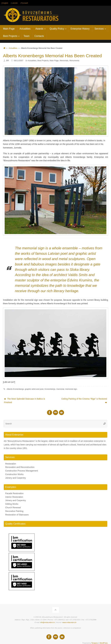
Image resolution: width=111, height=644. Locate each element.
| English (5, 3)
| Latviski (14, 3)
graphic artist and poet (34, 389)
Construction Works (14, 474)
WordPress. (104, 643)
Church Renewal (13, 508)
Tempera (95, 643)
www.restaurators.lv (69, 622)
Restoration (11, 464)
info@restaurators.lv (47, 622)
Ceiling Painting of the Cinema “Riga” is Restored (84, 401)
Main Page (54, 61)
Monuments (74, 61)
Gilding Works (12, 504)
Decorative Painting (14, 511)
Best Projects (43, 61)
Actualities (13, 48)
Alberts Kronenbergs (15, 389)
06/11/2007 (19, 61)
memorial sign (71, 389)
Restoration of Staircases (17, 515)
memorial (60, 389)
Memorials (64, 61)
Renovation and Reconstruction (20, 467)
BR (8, 61)
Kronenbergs (50, 389)
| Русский (24, 3)
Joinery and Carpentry (16, 478)
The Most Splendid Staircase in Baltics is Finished (25, 401)
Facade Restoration (14, 493)
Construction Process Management (22, 471)
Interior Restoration (14, 497)
